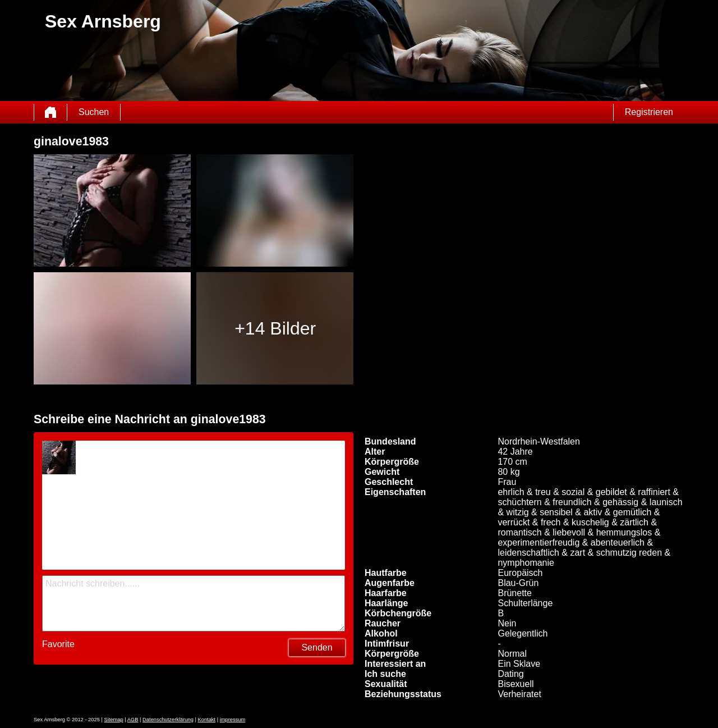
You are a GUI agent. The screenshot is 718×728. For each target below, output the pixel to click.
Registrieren (649, 112)
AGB (133, 720)
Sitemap (113, 720)
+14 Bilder (275, 328)
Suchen (94, 112)
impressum (233, 720)
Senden (317, 647)
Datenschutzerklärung (168, 720)
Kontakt (206, 720)
